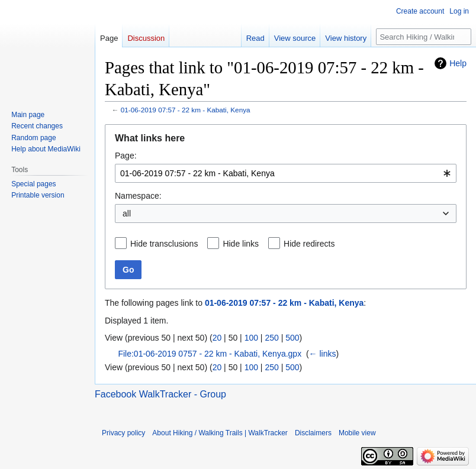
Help (458, 63)
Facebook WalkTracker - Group (160, 394)
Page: (126, 156)
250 (271, 338)
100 (251, 338)
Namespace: (138, 196)
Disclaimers (313, 433)
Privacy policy (123, 433)
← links (323, 354)
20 (217, 338)
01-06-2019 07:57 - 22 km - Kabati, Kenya (186, 110)
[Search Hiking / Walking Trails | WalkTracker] (424, 37)
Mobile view (357, 433)
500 (292, 338)
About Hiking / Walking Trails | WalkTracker (220, 433)
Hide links (241, 244)
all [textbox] (127, 214)
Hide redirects (309, 244)
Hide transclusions (164, 244)
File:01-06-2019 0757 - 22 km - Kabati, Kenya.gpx (210, 354)
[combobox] (286, 173)
